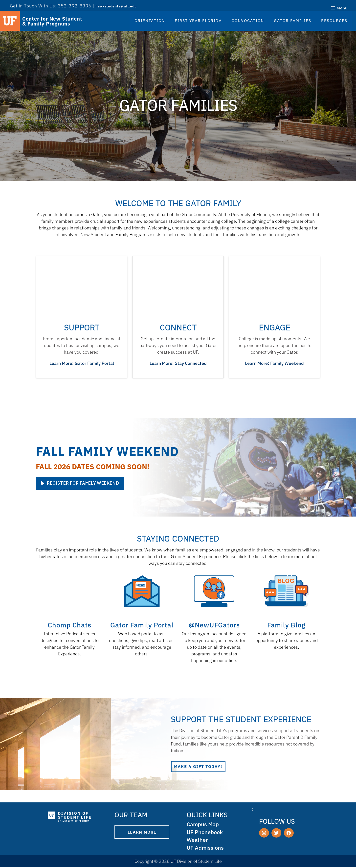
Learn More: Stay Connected (178, 363)
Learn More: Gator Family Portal (82, 363)
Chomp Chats (69, 625)
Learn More (142, 832)
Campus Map (204, 824)
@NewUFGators (214, 625)
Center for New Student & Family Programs (52, 21)
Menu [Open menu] (339, 8)
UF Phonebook (206, 832)
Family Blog (286, 625)
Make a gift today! (198, 767)
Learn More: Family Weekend (274, 363)
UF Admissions (206, 849)
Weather (198, 840)
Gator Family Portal (142, 625)
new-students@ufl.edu (116, 6)
